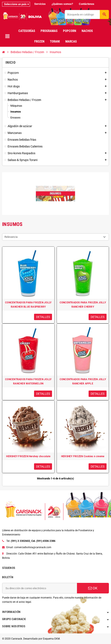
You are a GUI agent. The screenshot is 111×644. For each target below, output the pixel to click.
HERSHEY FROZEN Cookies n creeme (83, 456)
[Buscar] (87, 14)
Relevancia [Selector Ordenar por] (11, 237)
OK (93, 588)
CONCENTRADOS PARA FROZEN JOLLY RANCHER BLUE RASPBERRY (28, 305)
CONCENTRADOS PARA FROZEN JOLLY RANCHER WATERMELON (28, 381)
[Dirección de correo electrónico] (40, 588)
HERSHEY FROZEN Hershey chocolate (28, 456)
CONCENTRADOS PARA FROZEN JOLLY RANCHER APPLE (83, 381)
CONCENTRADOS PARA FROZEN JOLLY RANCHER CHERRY (83, 305)
